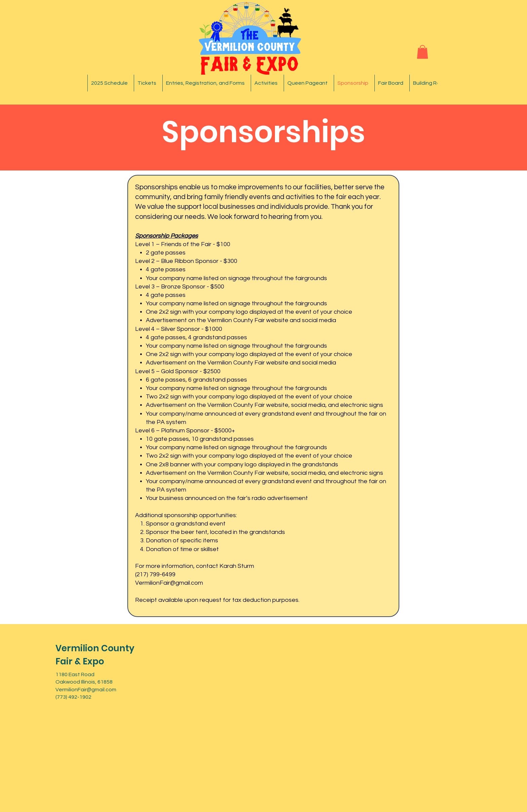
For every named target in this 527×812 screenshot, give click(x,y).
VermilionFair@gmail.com (169, 583)
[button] (422, 52)
